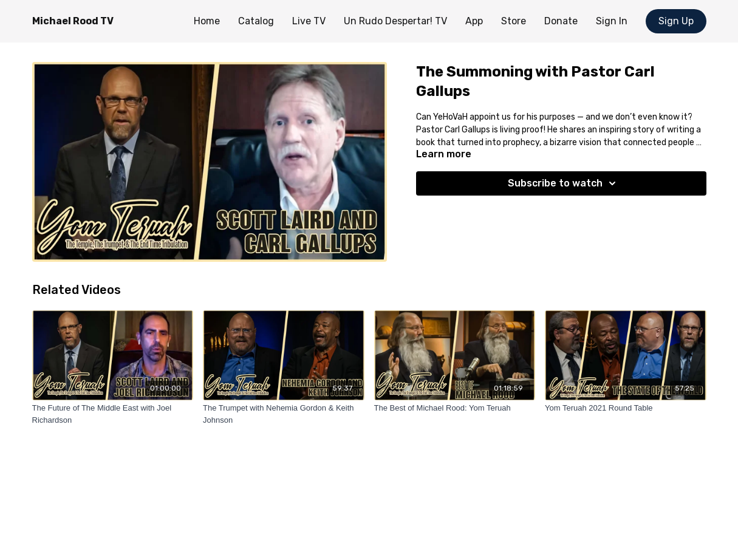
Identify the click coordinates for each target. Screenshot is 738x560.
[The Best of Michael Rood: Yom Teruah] (455, 408)
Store (514, 21)
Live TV (309, 21)
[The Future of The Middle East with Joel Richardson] (113, 414)
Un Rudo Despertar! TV (395, 21)
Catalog (256, 21)
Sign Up (676, 21)
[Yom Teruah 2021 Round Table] (626, 408)
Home (207, 21)
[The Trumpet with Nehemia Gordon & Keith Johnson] (284, 414)
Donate (561, 21)
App (474, 21)
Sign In (612, 21)
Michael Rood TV (73, 21)
